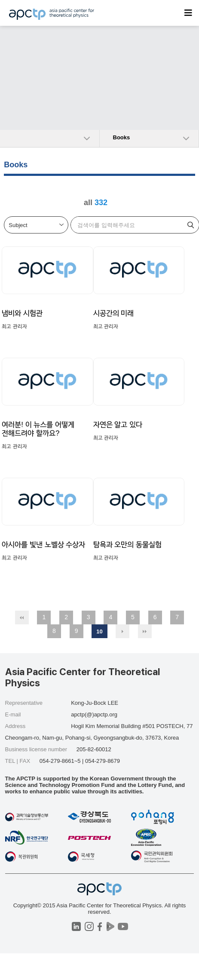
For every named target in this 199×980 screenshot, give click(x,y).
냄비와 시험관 (22, 313)
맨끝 (145, 631)
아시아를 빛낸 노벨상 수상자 (43, 545)
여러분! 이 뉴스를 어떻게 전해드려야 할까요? (38, 429)
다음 (122, 631)
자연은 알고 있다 (118, 425)
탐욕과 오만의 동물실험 (127, 545)
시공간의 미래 (114, 313)
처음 (22, 617)
